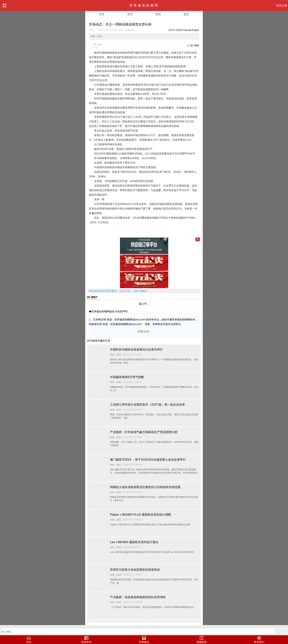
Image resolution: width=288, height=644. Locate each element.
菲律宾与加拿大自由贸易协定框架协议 (135, 570)
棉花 (100, 36)
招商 (158, 14)
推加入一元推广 (198, 240)
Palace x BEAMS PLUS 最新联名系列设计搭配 (141, 515)
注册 (285, 6)
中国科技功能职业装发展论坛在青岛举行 (136, 350)
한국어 (172, 30)
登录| (279, 6)
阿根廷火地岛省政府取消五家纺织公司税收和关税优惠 (145, 487)
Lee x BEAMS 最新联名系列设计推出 (134, 542)
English (196, 30)
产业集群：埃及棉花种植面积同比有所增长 (138, 597)
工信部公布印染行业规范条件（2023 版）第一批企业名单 (147, 405)
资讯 (130, 14)
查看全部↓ (144, 332)
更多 (186, 14)
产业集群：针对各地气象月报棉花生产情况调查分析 (144, 432)
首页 (102, 14)
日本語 (179, 30)
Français (187, 30)
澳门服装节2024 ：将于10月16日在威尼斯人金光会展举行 (148, 460)
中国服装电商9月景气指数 (127, 377)
